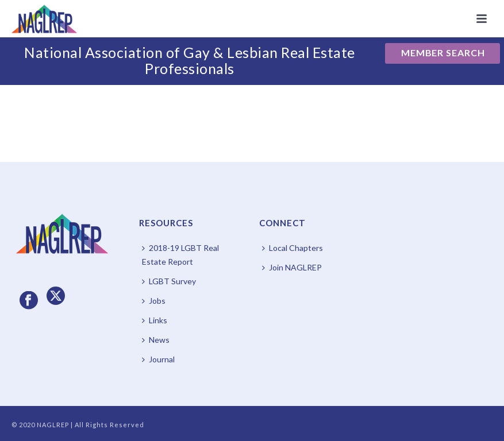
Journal (158, 359)
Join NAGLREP (292, 267)
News (156, 340)
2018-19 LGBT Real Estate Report (180, 255)
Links (155, 320)
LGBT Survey (169, 281)
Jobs (154, 301)
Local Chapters (293, 248)
